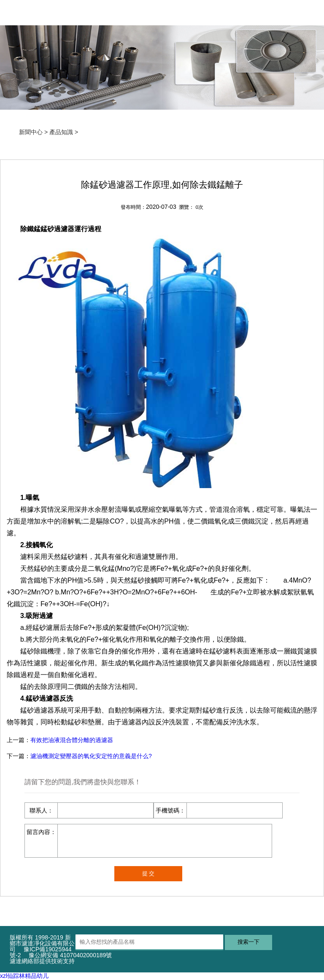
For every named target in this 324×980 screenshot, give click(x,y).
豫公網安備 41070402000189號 (70, 955)
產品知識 (61, 132)
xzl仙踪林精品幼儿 (24, 976)
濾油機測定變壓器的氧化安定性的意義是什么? (91, 756)
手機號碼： (170, 810)
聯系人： (41, 810)
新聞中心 (31, 132)
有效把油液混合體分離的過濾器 (72, 740)
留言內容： (41, 832)
